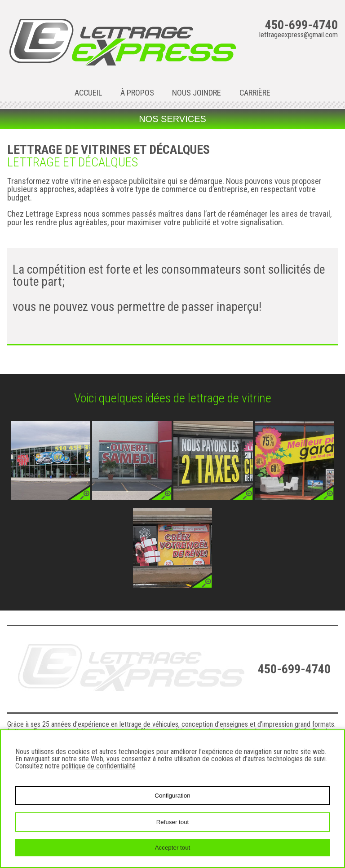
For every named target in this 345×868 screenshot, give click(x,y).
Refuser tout (173, 822)
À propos (137, 93)
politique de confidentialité (99, 766)
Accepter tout (173, 848)
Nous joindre (197, 93)
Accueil (88, 93)
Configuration (172, 796)
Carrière (255, 93)
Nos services (172, 119)
